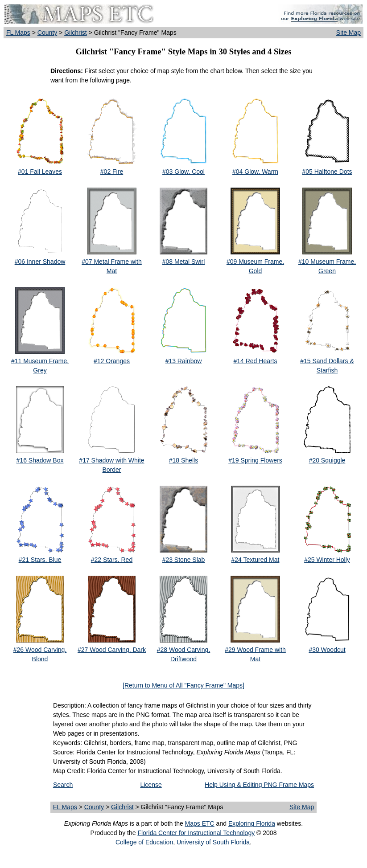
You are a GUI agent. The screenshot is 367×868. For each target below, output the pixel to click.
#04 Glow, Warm (255, 172)
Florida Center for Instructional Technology (196, 833)
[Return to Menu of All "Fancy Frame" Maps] (183, 685)
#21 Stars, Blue (40, 560)
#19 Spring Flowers (255, 460)
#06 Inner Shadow (40, 262)
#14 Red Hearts (255, 361)
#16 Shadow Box (40, 460)
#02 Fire (112, 172)
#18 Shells (183, 460)
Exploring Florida (252, 823)
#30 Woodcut (327, 650)
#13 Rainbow (184, 361)
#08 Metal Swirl (184, 262)
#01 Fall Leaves (40, 172)
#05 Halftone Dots (327, 172)
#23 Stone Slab (184, 560)
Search (63, 785)
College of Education (144, 842)
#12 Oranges (112, 361)
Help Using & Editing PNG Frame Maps (259, 785)
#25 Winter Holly (327, 560)
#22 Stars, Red (112, 560)
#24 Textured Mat (256, 560)
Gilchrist (76, 33)
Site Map (348, 33)
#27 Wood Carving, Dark (112, 650)
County (47, 33)
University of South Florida (213, 842)
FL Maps (18, 33)
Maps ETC (200, 823)
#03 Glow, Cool (183, 172)
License (151, 785)
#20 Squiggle (327, 460)
